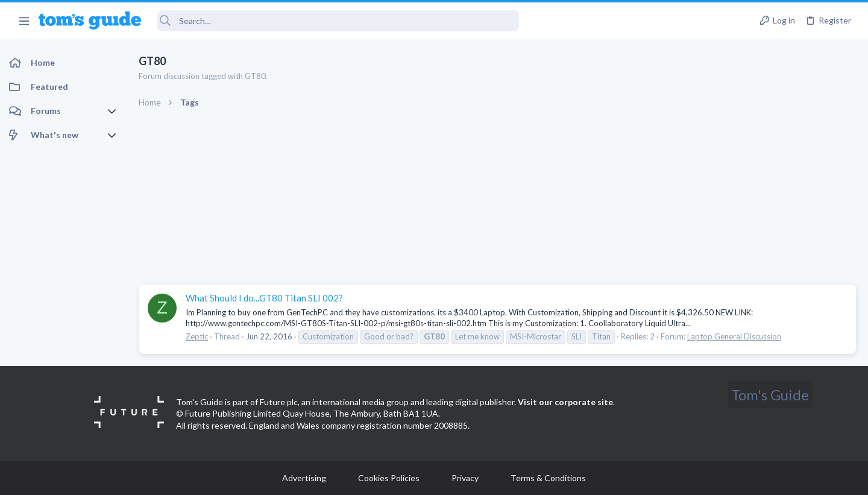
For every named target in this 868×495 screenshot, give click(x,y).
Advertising (304, 478)
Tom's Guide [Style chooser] (770, 395)
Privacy (465, 478)
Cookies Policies (389, 478)
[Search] (338, 21)
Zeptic (197, 336)
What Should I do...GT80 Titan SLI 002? (264, 298)
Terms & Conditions (548, 478)
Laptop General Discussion (734, 336)
